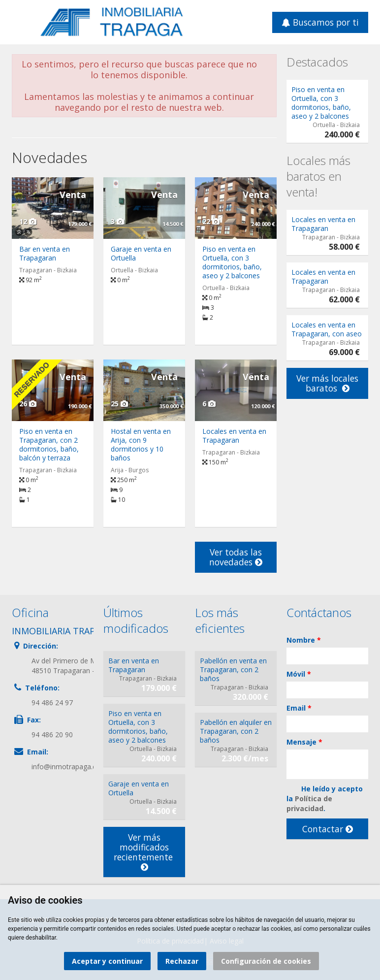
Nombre (304, 640)
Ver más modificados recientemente (144, 852)
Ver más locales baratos (327, 383)
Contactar (328, 829)
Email (299, 708)
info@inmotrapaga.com (69, 767)
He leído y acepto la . (325, 799)
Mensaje (304, 742)
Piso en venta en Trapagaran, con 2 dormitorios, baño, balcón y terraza (49, 444)
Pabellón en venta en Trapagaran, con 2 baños (233, 670)
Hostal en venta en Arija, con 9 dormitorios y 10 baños (141, 444)
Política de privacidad (309, 803)
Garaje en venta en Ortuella (141, 253)
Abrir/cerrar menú (20, 21)
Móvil (299, 674)
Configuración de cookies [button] (266, 961)
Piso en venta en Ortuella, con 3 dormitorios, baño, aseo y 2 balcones (232, 262)
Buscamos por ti (320, 22)
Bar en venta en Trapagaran (45, 253)
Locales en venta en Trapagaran (234, 436)
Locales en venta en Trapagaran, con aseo (327, 329)
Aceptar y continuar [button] (107, 961)
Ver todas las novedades (236, 557)
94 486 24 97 (52, 702)
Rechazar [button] (182, 961)
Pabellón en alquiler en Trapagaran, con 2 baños (236, 731)
